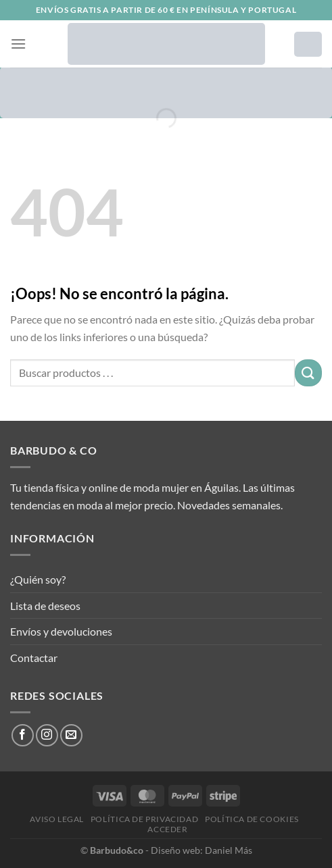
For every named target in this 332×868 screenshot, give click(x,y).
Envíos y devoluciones (61, 631)
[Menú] (18, 44)
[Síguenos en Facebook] (23, 735)
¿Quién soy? (38, 579)
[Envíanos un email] (71, 735)
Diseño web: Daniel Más (201, 850)
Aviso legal (57, 819)
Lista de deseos (45, 606)
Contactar (34, 658)
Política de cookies (252, 819)
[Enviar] (308, 373)
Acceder (167, 829)
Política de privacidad (144, 819)
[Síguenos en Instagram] (47, 735)
